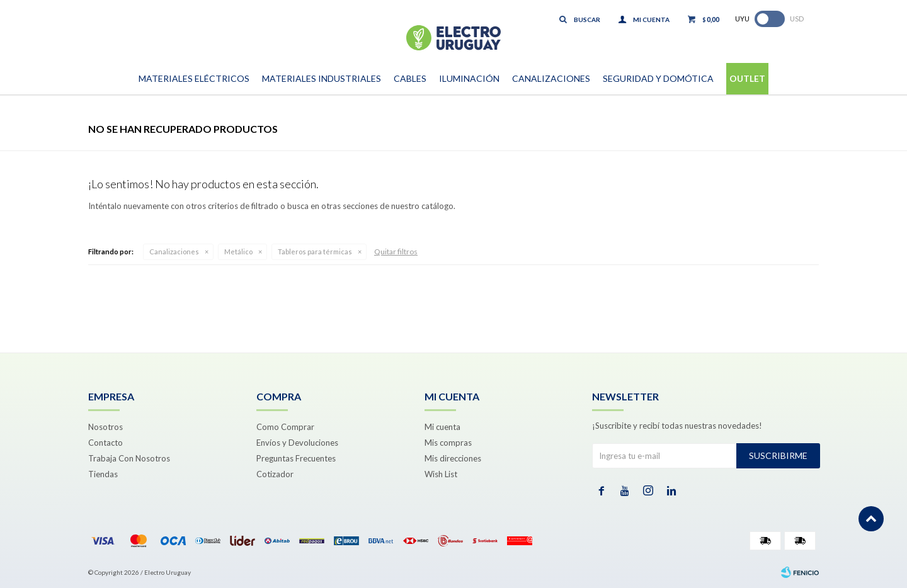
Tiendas (103, 474)
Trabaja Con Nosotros (129, 458)
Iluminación (469, 78)
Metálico (238, 252)
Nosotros (106, 427)
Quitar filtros (396, 252)
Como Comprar (285, 427)
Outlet (747, 78)
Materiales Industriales (322, 78)
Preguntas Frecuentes (296, 458)
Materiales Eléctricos (194, 78)
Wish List (441, 474)
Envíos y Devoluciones (297, 443)
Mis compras (448, 443)
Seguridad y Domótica (658, 78)
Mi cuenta (442, 427)
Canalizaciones (551, 78)
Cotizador (275, 474)
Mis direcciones (453, 458)
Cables (410, 78)
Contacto (106, 443)
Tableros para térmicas (315, 252)
